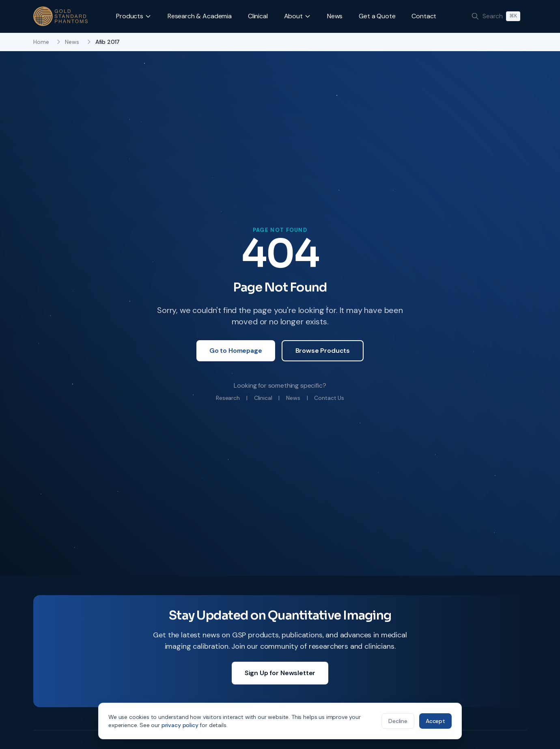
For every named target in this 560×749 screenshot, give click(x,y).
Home (41, 42)
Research (228, 398)
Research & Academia (200, 16)
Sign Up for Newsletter (280, 673)
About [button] (297, 16)
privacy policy (180, 725)
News (335, 16)
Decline (398, 721)
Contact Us (329, 398)
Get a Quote (377, 16)
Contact (424, 16)
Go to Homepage (236, 351)
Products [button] (134, 16)
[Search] (496, 16)
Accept (435, 721)
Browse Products (323, 351)
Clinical (258, 16)
